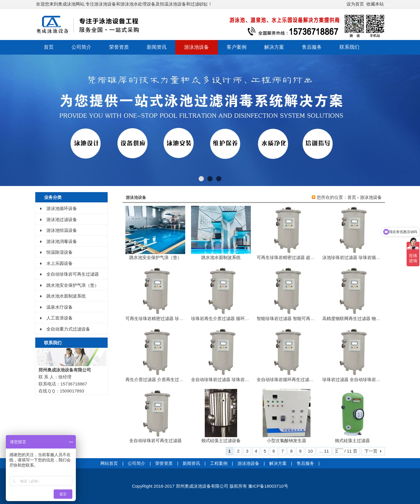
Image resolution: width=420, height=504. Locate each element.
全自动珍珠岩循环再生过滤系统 (287, 379)
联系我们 (349, 47)
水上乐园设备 (60, 263)
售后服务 (312, 47)
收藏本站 (375, 4)
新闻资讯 (157, 47)
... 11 (324, 451)
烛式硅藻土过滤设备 (221, 440)
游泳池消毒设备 (62, 241)
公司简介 (81, 47)
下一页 (371, 451)
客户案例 (237, 47)
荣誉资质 (119, 47)
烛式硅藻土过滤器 (352, 440)
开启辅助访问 (344, 4)
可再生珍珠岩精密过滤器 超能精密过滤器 (297, 257)
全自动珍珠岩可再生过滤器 (155, 440)
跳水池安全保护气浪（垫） (155, 257)
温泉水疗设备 (60, 307)
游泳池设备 (196, 47)
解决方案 (274, 47)
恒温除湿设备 (60, 252)
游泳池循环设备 (62, 208)
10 (310, 451)
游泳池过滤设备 (62, 219)
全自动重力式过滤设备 (68, 329)
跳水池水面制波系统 (221, 257)
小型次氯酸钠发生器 (287, 440)
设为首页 (355, 4)
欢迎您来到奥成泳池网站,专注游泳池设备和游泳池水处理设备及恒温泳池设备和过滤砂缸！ (124, 4)
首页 (49, 47)
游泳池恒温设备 (62, 230)
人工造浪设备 (60, 318)
